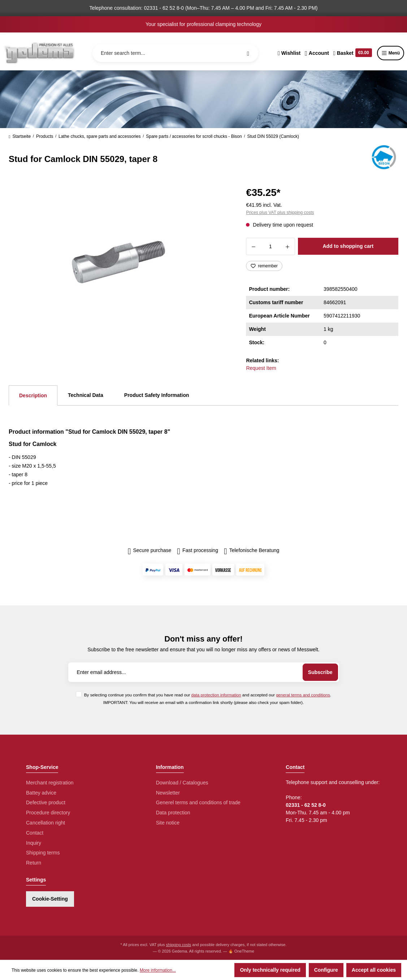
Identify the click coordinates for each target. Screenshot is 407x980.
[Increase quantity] (288, 246)
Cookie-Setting (50, 899)
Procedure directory (48, 813)
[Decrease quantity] (253, 246)
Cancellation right (46, 823)
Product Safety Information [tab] (157, 395)
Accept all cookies (374, 970)
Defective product (46, 802)
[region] (119, 262)
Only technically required (270, 970)
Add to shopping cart (348, 246)
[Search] (248, 53)
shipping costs (179, 945)
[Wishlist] (289, 53)
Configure (326, 970)
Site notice (168, 823)
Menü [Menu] (391, 53)
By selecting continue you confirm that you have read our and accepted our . (208, 695)
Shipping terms (43, 853)
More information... (158, 970)
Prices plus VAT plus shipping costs (280, 213)
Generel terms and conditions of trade (198, 802)
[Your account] (317, 53)
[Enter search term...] (175, 53)
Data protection (173, 813)
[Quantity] (270, 246)
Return (34, 863)
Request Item (261, 368)
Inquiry (34, 843)
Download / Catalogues (182, 783)
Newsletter (168, 793)
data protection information (216, 695)
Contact (35, 833)
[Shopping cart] (353, 53)
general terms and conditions (303, 695)
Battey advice (41, 793)
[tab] (33, 395)
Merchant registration (50, 783)
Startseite (20, 136)
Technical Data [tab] (86, 395)
